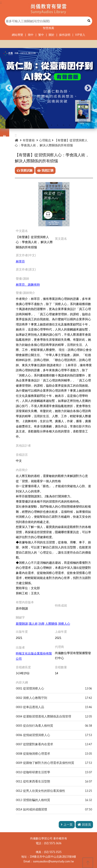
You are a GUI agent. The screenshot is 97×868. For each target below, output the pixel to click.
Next (88, 88)
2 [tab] (15, 125)
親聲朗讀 (22, 624)
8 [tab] (52, 125)
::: (1, 2)
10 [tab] (64, 125)
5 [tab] (33, 125)
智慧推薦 (48, 28)
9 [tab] (58, 125)
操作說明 (65, 35)
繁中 (41, 35)
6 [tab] (39, 125)
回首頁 (84, 825)
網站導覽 (17, 35)
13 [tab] (82, 125)
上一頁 (67, 825)
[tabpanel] (48, 88)
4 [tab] (27, 125)
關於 (52, 35)
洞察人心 (64, 624)
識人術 (33, 624)
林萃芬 (20, 261)
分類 (5, 133)
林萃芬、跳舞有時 (28, 285)
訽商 (41, 624)
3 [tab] (21, 125)
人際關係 (51, 624)
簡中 (31, 35)
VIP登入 (80, 35)
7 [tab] (45, 125)
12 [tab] (76, 125)
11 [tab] (70, 125)
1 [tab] (9, 125)
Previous (9, 88)
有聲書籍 (29, 140)
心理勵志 (45, 140)
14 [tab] (88, 125)
